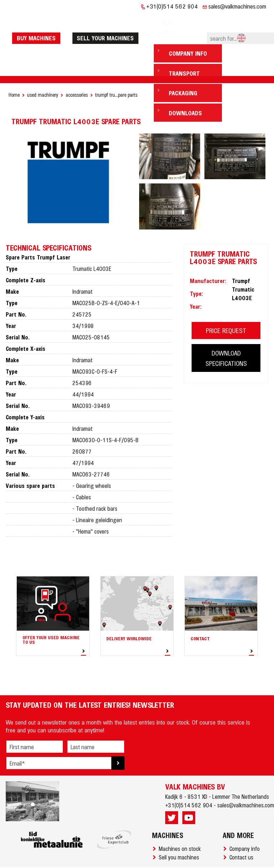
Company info (246, 827)
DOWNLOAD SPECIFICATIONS (226, 336)
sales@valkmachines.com (237, 6)
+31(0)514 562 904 (172, 6)
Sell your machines (112, 27)
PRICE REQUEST (226, 309)
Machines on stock (181, 827)
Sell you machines (180, 835)
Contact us (243, 835)
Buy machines (43, 27)
